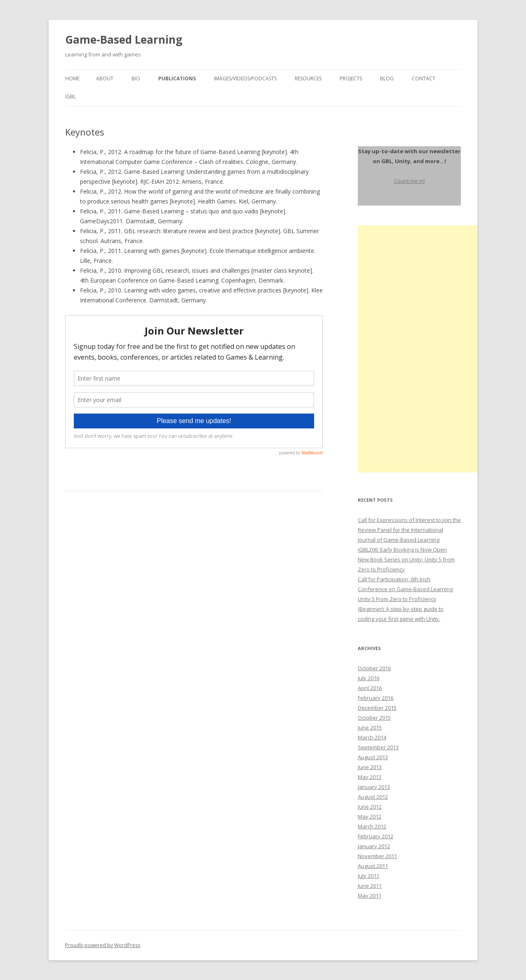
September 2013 (378, 747)
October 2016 (374, 668)
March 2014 (372, 737)
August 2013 (373, 757)
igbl (70, 97)
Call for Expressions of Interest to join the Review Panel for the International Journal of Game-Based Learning (409, 530)
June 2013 (370, 767)
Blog (387, 78)
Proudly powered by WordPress (103, 945)
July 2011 (369, 876)
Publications (177, 78)
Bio (136, 78)
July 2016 (369, 678)
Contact (424, 78)
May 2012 (370, 816)
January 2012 (374, 846)
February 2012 (376, 836)
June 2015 (370, 727)
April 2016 (370, 688)
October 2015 (374, 718)
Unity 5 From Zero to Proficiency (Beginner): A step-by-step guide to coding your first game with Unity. (401, 609)
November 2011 (377, 856)
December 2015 (377, 708)
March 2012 (372, 826)
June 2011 (370, 886)
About (105, 78)
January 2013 (374, 787)
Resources (308, 78)
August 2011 (373, 866)
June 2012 (370, 807)
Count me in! (410, 181)
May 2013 (370, 777)
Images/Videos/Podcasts (245, 78)
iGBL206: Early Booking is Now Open (402, 550)
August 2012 (373, 797)
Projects (351, 78)
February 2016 (376, 698)
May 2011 (370, 896)
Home (72, 78)
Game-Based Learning (124, 40)
